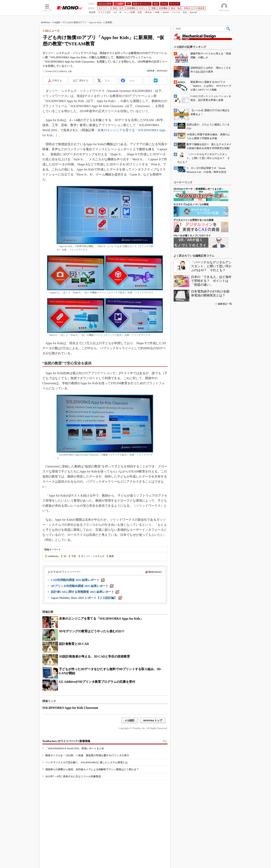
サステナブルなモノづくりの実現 (191, 204)
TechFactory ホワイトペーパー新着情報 (66, 741)
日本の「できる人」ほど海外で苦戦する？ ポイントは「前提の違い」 (211, 281)
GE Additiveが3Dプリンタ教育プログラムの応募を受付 (97, 682)
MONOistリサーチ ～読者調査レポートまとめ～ (199, 189)
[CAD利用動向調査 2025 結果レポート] (78, 580)
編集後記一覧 (225, 304)
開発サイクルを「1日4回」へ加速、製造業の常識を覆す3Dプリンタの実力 (87, 755)
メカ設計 (56, 22)
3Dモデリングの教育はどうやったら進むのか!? (92, 631)
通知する (84, 80)
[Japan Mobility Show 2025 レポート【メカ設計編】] (86, 598)
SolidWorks (53, 556)
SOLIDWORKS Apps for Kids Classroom (70, 708)
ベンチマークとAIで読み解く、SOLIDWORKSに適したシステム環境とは (87, 762)
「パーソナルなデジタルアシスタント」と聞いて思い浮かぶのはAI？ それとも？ (211, 266)
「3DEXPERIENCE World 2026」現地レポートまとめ (75, 748)
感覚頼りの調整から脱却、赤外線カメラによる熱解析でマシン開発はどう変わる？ (92, 769)
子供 (74, 556)
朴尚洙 (151, 71)
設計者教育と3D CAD (74, 644)
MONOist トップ (153, 720)
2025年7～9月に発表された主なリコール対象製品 (73, 776)
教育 (111, 556)
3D (65, 556)
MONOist (46, 22)
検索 (229, 29)
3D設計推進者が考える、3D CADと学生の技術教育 (95, 656)
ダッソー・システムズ (93, 556)
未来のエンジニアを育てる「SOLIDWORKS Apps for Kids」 (101, 619)
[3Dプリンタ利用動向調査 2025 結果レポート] (82, 586)
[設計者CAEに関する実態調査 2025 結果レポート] (85, 592)
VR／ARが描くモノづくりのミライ (192, 236)
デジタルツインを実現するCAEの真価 (193, 220)
